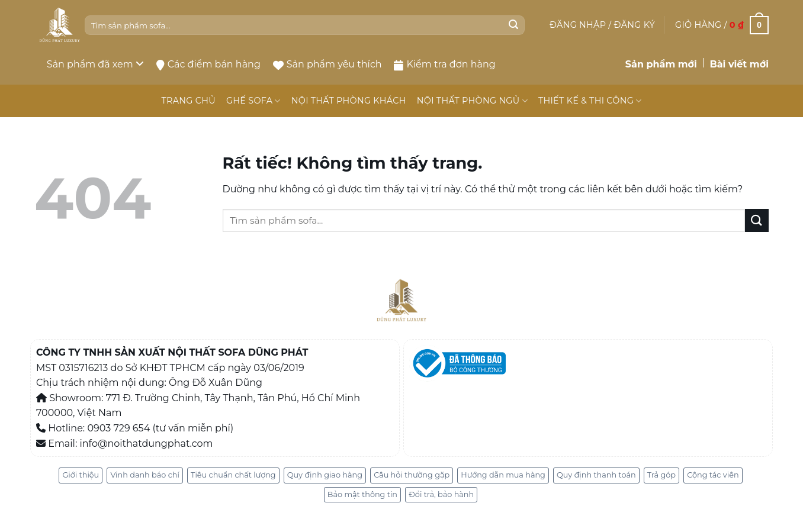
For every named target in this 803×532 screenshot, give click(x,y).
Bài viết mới (739, 64)
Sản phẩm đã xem (95, 64)
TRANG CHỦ (188, 101)
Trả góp (661, 475)
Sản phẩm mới (661, 64)
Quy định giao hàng (325, 475)
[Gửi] (513, 25)
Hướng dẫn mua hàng (503, 475)
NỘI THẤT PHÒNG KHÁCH (349, 101)
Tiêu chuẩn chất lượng (233, 475)
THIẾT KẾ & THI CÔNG (590, 101)
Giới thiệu (81, 475)
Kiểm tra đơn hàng (444, 65)
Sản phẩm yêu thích (327, 64)
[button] (602, 25)
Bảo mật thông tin (362, 494)
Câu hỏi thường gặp (412, 475)
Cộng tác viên (713, 475)
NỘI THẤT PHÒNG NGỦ (472, 101)
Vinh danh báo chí (144, 475)
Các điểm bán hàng (208, 65)
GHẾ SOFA (253, 101)
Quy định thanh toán (596, 475)
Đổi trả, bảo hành (441, 494)
